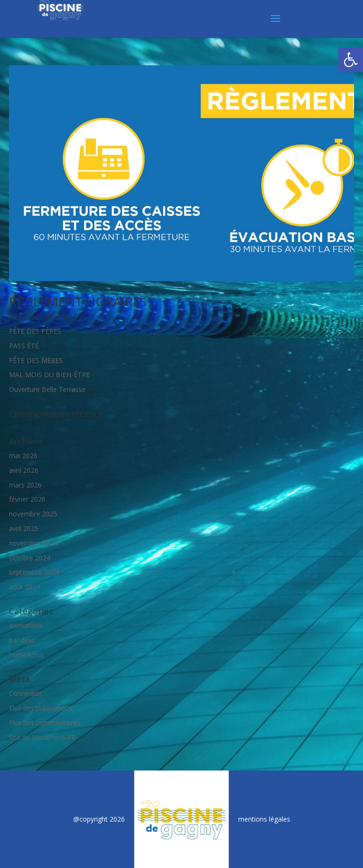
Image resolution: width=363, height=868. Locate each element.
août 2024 (25, 587)
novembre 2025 (33, 514)
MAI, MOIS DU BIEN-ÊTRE (49, 375)
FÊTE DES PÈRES (35, 331)
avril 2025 (24, 528)
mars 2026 (25, 485)
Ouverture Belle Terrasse (47, 389)
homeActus (26, 655)
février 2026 (27, 499)
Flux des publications (41, 708)
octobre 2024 (30, 558)
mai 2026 (23, 456)
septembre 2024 (34, 572)
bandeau (22, 640)
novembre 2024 (33, 543)
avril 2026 (24, 470)
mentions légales (264, 819)
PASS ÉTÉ (24, 346)
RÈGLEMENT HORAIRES (78, 301)
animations (26, 625)
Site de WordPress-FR (42, 737)
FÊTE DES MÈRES (36, 360)
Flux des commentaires (45, 722)
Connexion (25, 693)
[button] (351, 60)
